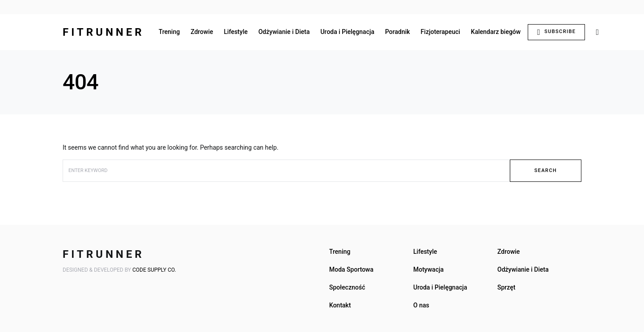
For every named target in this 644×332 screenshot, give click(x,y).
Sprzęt (506, 287)
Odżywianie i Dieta (523, 269)
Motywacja (428, 269)
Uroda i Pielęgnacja (440, 287)
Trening (340, 252)
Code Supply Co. (154, 270)
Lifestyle (425, 252)
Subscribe (556, 32)
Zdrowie (508, 252)
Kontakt (340, 305)
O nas (421, 305)
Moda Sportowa (351, 269)
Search (546, 170)
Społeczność (347, 287)
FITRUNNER (104, 32)
